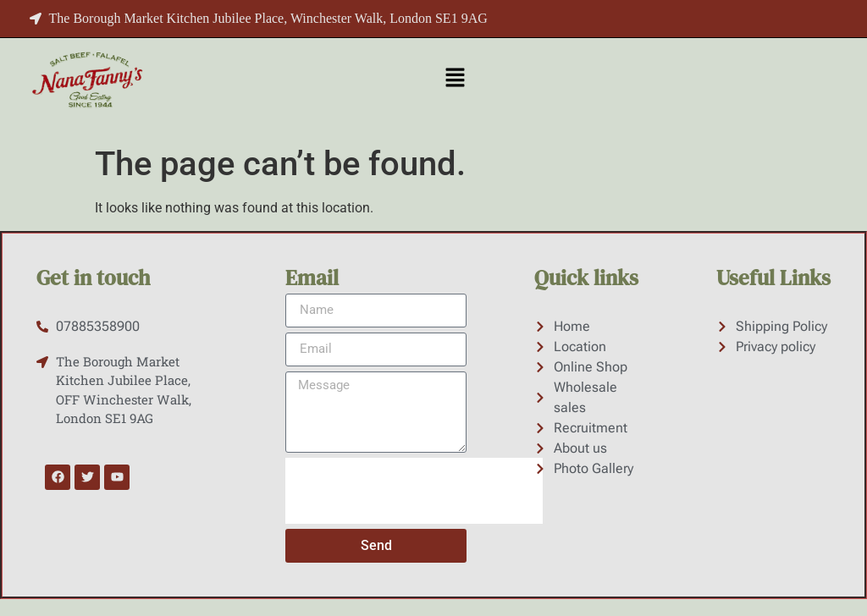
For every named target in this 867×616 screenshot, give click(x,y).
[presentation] (414, 491)
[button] (455, 79)
